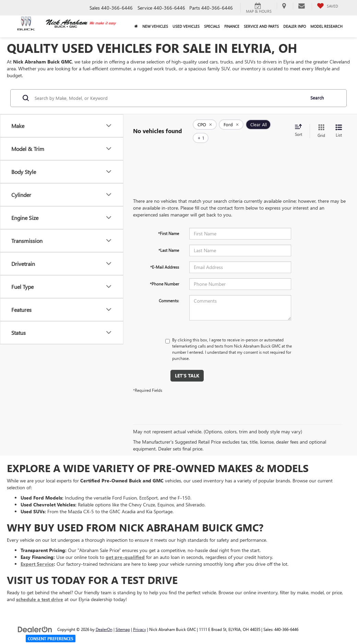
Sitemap (123, 619)
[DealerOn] (35, 619)
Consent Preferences (51, 639)
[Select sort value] (300, 126)
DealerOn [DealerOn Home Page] (104, 619)
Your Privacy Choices (178, 640)
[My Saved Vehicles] (328, 6)
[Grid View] (320, 126)
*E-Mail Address (165, 257)
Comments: (169, 290)
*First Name (169, 223)
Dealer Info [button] (295, 26)
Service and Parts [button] (261, 26)
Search (317, 98)
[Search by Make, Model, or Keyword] (169, 98)
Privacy (140, 619)
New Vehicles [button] (155, 26)
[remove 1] (205, 126)
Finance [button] (232, 26)
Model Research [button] (326, 26)
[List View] (339, 126)
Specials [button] (212, 26)
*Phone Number (164, 273)
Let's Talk (187, 365)
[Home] (136, 26)
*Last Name (169, 240)
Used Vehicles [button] (186, 26)
